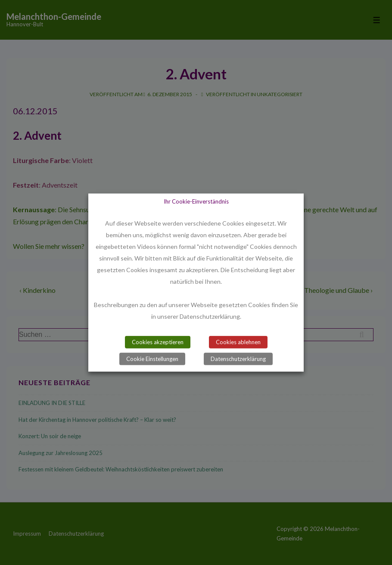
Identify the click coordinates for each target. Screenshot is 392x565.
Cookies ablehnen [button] (238, 342)
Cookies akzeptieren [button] (158, 342)
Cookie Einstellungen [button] (152, 358)
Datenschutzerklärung (238, 358)
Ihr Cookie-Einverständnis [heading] (196, 201)
